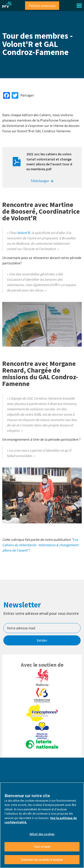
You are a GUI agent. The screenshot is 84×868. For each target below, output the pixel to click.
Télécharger (40, 181)
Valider (42, 640)
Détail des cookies (42, 852)
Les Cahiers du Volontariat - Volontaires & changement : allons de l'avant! (41, 545)
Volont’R (23, 233)
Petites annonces (42, 6)
